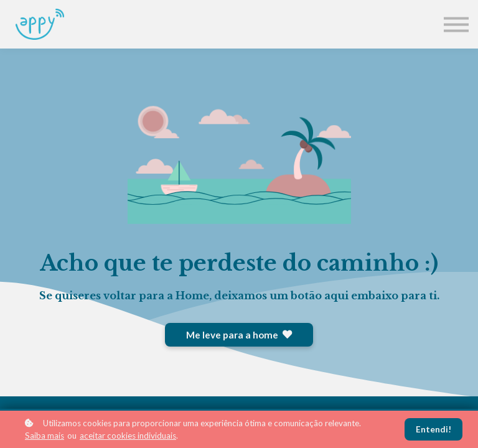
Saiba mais (45, 436)
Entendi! (433, 429)
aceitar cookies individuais (128, 436)
